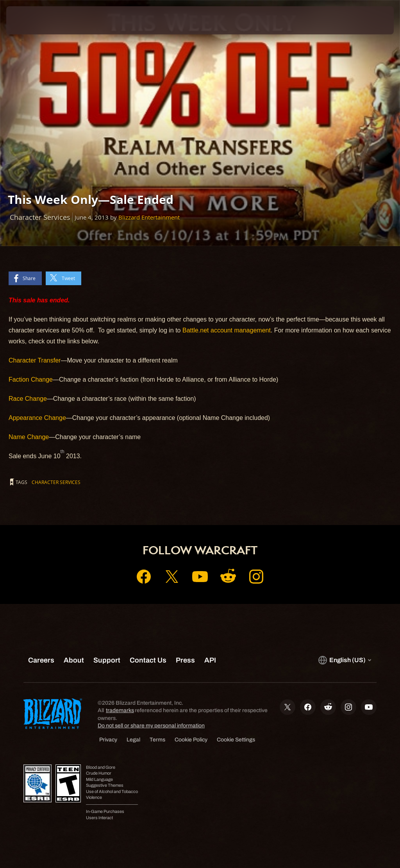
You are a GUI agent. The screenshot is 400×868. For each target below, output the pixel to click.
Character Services (56, 482)
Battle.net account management (227, 330)
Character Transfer (35, 360)
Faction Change (31, 380)
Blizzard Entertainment (149, 217)
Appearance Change (37, 418)
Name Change (29, 437)
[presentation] (30, 20)
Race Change (28, 399)
